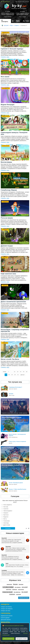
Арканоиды (9, 584)
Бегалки (15, 584)
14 (21, 372)
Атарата (17, 25)
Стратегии (12, 594)
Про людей (25, 592)
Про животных (17, 592)
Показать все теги (24, 598)
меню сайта (16, 21)
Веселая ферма (6, 162)
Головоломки (8, 587)
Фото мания (5, 77)
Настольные (21, 589)
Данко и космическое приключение (13, 302)
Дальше (23, 375)
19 (12, 375)
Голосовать (8, 528)
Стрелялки (18, 594)
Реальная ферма (7, 218)
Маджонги (15, 589)
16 (27, 372)
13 (18, 372)
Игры (11, 25)
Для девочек (18, 587)
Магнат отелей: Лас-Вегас (10, 359)
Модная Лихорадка (8, 105)
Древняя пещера (7, 246)
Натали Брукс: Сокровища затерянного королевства (15, 330)
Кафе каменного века (8, 274)
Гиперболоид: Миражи (9, 190)
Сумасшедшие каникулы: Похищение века (14, 133)
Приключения (8, 592)
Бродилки (21, 584)
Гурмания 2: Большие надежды (12, 49)
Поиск (26, 21)
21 (18, 375)
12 (15, 372)
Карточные (9, 589)
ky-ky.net (6, 25)
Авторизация (6, 2)
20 (15, 375)
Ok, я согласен (8, 639)
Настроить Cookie (22, 639)
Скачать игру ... (6, 57)
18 (9, 375)
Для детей (25, 587)
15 (24, 372)
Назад (4, 372)
